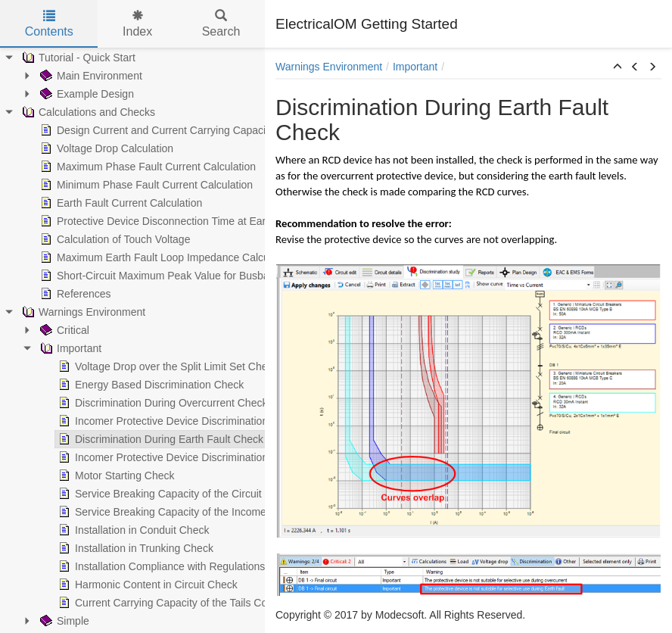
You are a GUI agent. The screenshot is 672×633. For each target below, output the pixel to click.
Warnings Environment (81, 312)
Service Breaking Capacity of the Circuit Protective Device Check (216, 494)
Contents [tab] (49, 24)
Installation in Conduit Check (131, 530)
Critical (62, 330)
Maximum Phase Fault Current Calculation (145, 167)
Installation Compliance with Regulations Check (175, 566)
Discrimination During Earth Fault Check (158, 439)
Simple (62, 621)
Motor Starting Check (114, 476)
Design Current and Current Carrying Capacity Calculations (184, 130)
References (73, 294)
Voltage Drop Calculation (104, 148)
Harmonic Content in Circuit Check (145, 585)
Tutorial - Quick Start (76, 58)
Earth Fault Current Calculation (118, 203)
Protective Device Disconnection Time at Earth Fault (168, 221)
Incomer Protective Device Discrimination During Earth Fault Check (221, 457)
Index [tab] (137, 24)
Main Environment (88, 76)
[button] (618, 67)
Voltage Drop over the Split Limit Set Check (165, 366)
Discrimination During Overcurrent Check (160, 403)
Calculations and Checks (86, 112)
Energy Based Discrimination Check (148, 385)
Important (68, 348)
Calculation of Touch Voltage (112, 239)
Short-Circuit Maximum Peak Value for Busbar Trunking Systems (197, 276)
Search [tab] (221, 24)
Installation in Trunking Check (133, 548)
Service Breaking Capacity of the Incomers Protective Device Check (223, 512)
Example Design (84, 94)
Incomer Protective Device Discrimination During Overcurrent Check (223, 421)
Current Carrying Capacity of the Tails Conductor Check (194, 603)
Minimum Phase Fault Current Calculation (143, 185)
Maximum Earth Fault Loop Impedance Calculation (164, 257)
